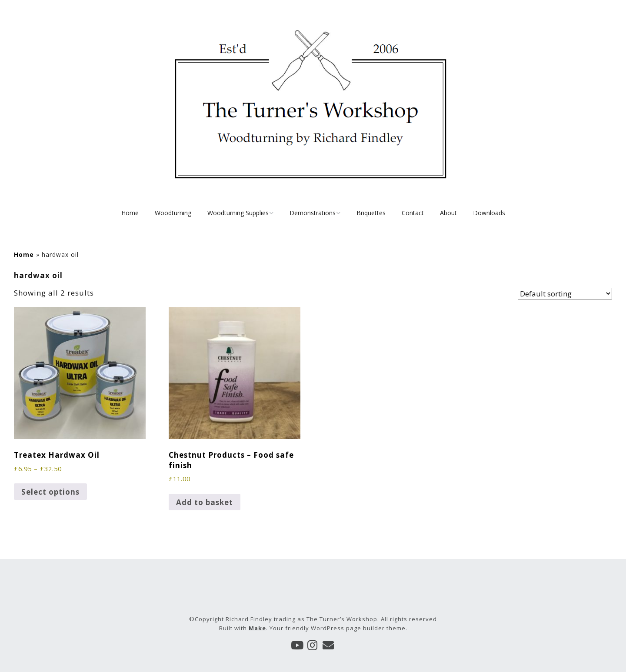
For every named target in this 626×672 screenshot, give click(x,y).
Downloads (489, 213)
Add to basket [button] (205, 502)
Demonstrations (313, 213)
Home (130, 213)
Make (257, 628)
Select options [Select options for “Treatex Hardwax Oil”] (50, 492)
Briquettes (371, 213)
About (448, 213)
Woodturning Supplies (238, 213)
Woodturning (173, 213)
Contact (413, 213)
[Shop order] (565, 294)
